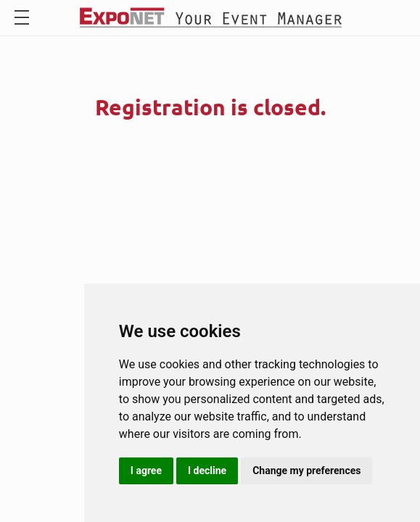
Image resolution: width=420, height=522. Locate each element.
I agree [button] (146, 471)
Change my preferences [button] (306, 471)
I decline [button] (207, 471)
